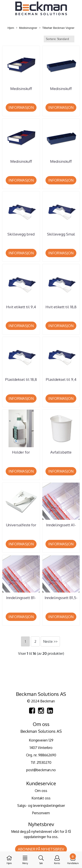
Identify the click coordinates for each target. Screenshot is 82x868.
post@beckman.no (41, 770)
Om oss (41, 791)
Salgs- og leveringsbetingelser (41, 806)
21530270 (44, 762)
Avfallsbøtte (61, 452)
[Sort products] (59, 39)
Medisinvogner (27, 28)
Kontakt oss (41, 798)
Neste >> (50, 641)
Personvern (41, 813)
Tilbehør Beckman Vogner (57, 28)
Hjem (11, 28)
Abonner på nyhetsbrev (41, 849)
